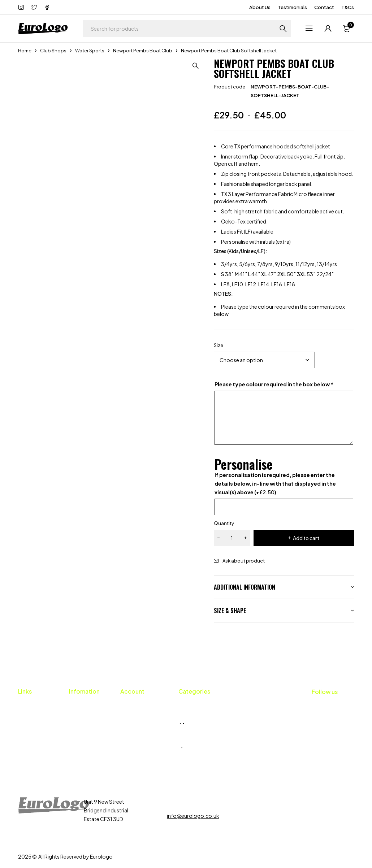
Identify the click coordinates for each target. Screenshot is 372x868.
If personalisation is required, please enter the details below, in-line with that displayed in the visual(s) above (275, 483)
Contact (324, 7)
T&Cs (348, 7)
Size (219, 345)
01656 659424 (192, 802)
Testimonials (292, 7)
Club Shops (53, 51)
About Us (260, 7)
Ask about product (244, 561)
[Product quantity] (232, 538)
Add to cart (306, 538)
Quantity (224, 523)
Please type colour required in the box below (274, 384)
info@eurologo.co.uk (193, 816)
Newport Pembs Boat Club (143, 51)
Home (25, 51)
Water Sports (90, 51)
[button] (196, 66)
